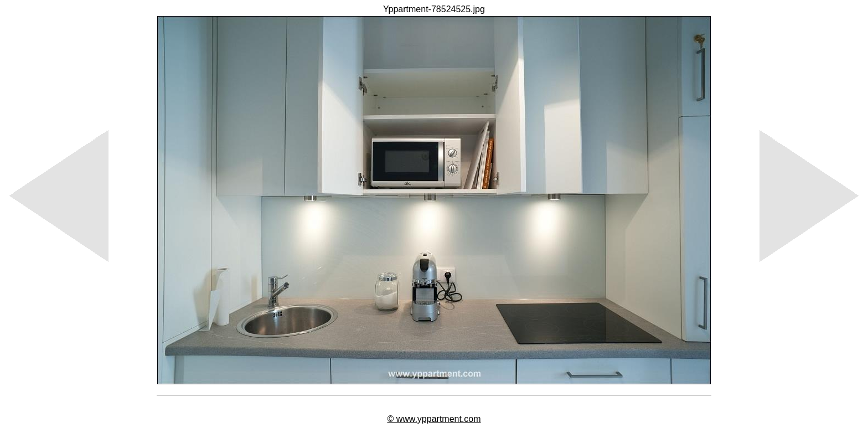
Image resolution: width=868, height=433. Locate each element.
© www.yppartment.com (434, 419)
